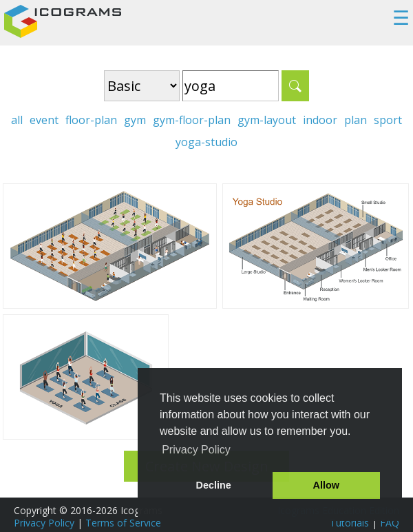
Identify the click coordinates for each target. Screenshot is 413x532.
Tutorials (349, 523)
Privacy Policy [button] (196, 450)
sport (388, 120)
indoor (320, 120)
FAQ (390, 523)
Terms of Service (123, 523)
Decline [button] (214, 485)
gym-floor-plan (192, 120)
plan (356, 120)
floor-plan (91, 120)
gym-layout (267, 120)
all (17, 120)
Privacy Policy (44, 523)
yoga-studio (206, 142)
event (44, 120)
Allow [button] (326, 485)
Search (295, 86)
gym (135, 120)
